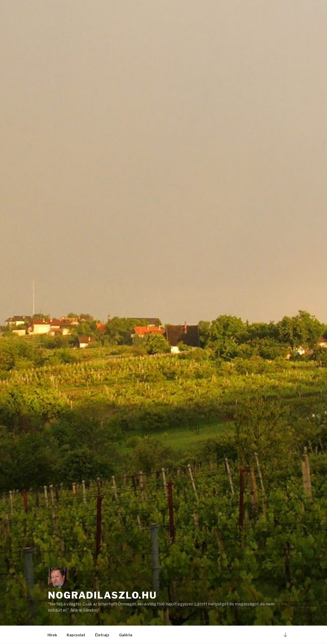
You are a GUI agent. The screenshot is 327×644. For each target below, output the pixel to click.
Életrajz (102, 635)
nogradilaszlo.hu (102, 595)
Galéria (126, 635)
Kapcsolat (76, 635)
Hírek (52, 635)
